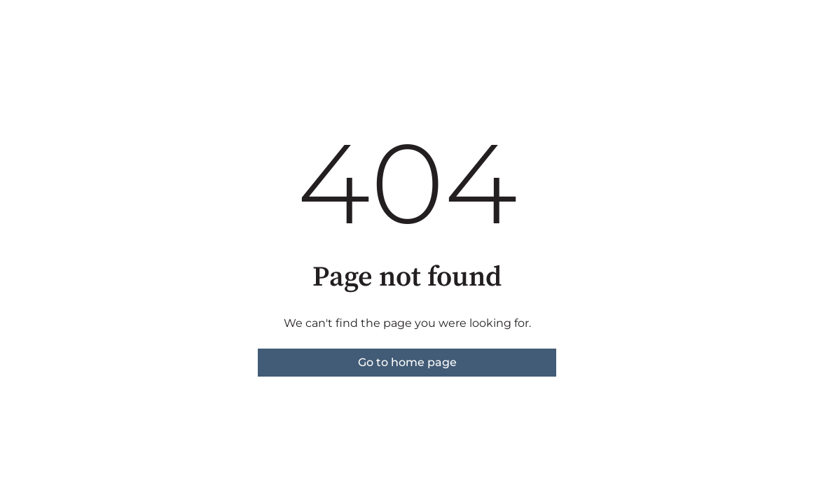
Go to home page (407, 362)
